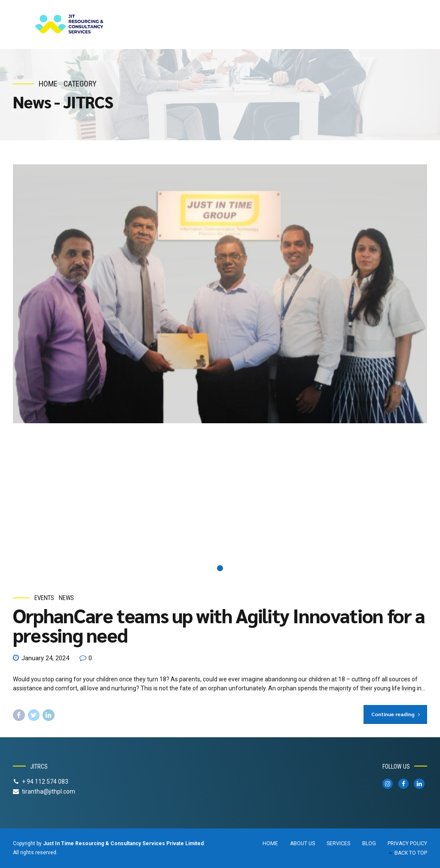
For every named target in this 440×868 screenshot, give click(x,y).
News (66, 598)
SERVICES (338, 843)
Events (44, 598)
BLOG (369, 843)
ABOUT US (302, 843)
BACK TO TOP (411, 853)
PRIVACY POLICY (407, 843)
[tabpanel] (220, 294)
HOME (270, 843)
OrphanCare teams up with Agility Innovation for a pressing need (219, 625)
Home (48, 84)
